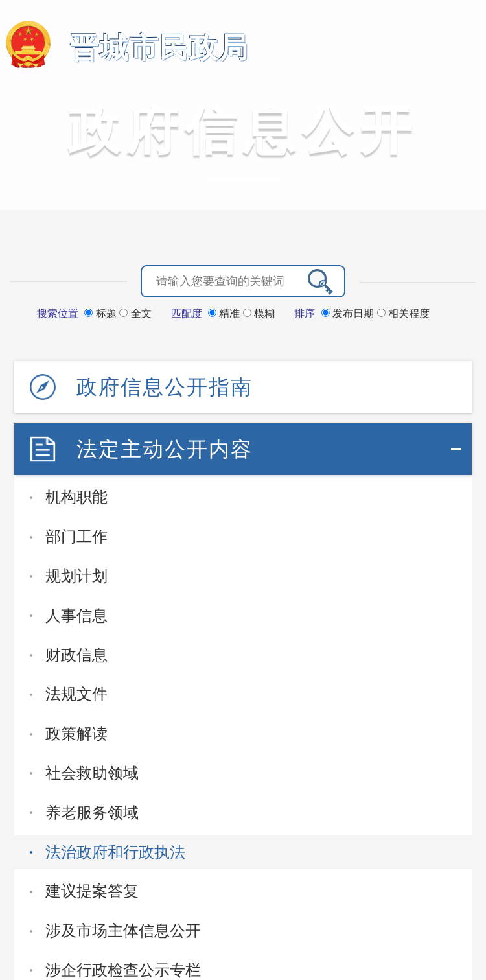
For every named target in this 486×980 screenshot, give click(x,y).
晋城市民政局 (159, 48)
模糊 (259, 313)
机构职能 (76, 497)
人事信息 (76, 615)
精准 (226, 313)
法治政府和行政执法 (115, 852)
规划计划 (76, 576)
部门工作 (76, 536)
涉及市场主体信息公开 (123, 930)
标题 (102, 313)
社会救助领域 (92, 773)
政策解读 (76, 733)
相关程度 (403, 313)
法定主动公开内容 (165, 449)
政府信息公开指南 (165, 387)
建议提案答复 (92, 891)
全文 (135, 313)
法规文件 (76, 694)
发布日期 (349, 313)
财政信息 (76, 655)
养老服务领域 (92, 812)
